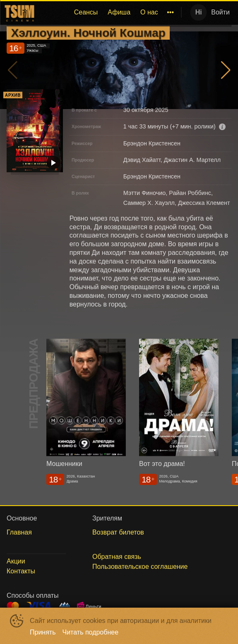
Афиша (119, 12)
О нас (149, 12)
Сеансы (86, 12)
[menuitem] (86, 12)
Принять (43, 632)
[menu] (107, 12)
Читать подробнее (91, 632)
